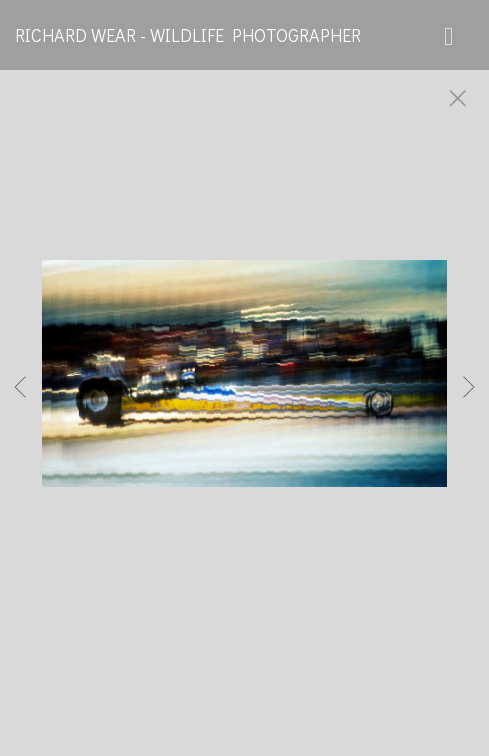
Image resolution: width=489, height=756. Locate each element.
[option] (244, 398)
